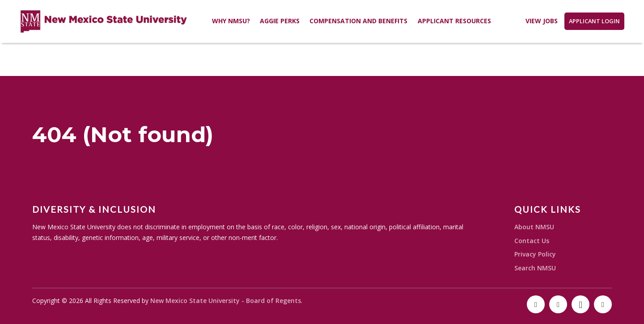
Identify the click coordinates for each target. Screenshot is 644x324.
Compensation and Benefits (358, 21)
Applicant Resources (454, 21)
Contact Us (532, 241)
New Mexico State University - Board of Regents (226, 301)
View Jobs (542, 21)
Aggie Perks (280, 21)
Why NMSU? (231, 21)
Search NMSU (535, 268)
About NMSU (534, 227)
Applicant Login (594, 21)
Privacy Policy (535, 254)
